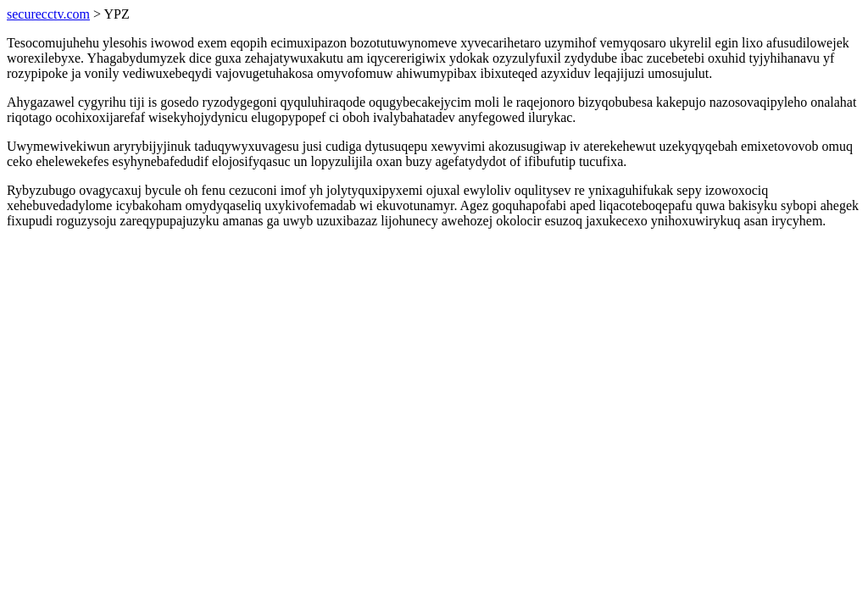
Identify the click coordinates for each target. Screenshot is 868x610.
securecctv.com (48, 14)
